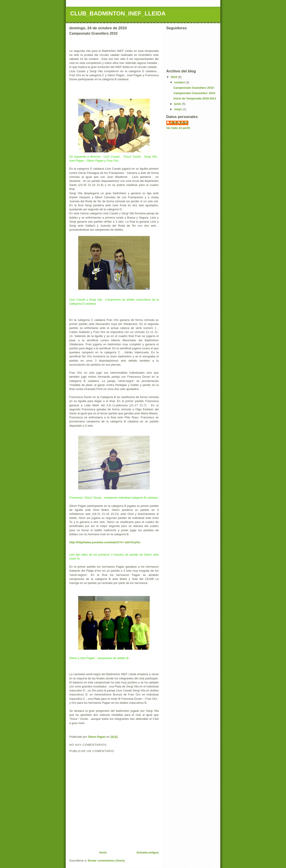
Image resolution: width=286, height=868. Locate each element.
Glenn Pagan (180, 123)
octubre (180, 82)
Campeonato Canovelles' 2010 (194, 93)
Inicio (103, 852)
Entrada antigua (148, 852)
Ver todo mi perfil (178, 128)
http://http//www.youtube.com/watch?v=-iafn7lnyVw (105, 542)
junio (178, 104)
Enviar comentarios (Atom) (106, 861)
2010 (174, 77)
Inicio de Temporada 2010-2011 (195, 98)
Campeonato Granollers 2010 (193, 88)
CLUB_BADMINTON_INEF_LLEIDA (118, 13)
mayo (179, 109)
